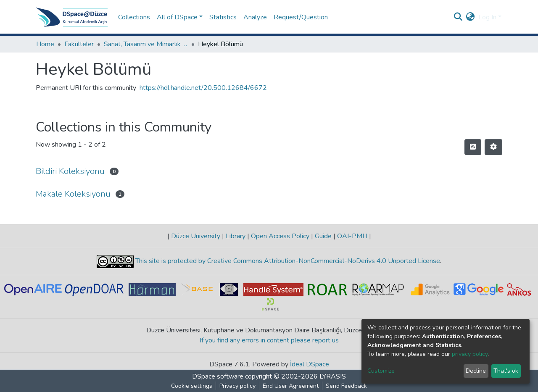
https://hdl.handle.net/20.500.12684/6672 (203, 88)
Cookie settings (192, 386)
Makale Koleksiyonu (73, 194)
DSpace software (218, 376)
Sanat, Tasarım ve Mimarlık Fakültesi (146, 44)
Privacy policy (237, 386)
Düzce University (196, 236)
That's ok (506, 371)
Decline (476, 371)
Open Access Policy (280, 236)
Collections (134, 17)
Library (236, 236)
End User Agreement (291, 386)
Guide (323, 236)
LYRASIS (333, 376)
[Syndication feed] (473, 147)
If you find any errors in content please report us (269, 340)
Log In (487, 17)
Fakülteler (79, 44)
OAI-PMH (352, 236)
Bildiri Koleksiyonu (70, 171)
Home (45, 44)
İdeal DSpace (310, 364)
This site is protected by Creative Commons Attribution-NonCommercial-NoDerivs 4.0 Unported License (287, 261)
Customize (381, 371)
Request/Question (301, 17)
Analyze (255, 17)
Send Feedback (346, 386)
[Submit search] (458, 17)
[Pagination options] (493, 147)
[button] (471, 17)
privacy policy (470, 354)
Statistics (223, 17)
